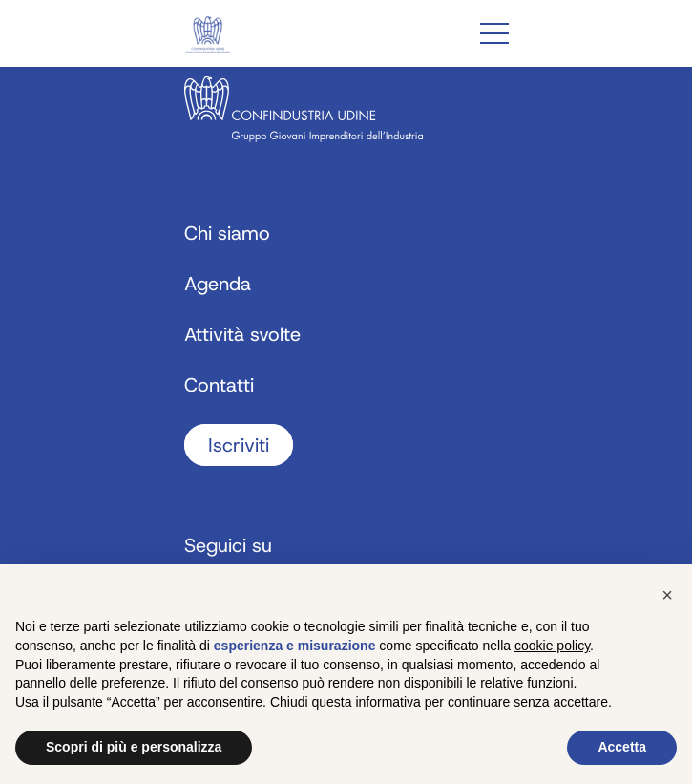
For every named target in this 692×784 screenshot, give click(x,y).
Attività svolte (242, 334)
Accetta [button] (622, 747)
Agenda (218, 284)
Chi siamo (227, 233)
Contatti (219, 385)
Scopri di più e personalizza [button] (134, 747)
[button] (667, 595)
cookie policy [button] (552, 646)
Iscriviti (239, 445)
